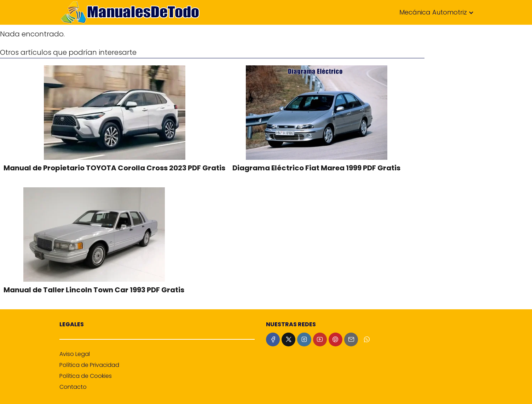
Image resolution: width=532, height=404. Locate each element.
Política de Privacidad (89, 365)
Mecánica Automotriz (433, 12)
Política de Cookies (86, 376)
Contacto (73, 387)
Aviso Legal (75, 354)
